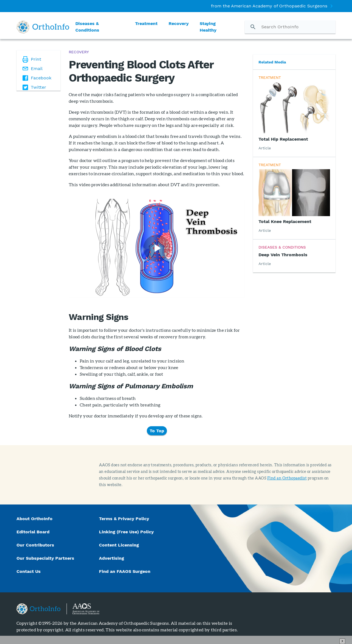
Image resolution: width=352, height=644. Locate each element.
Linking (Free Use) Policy (126, 532)
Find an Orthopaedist (287, 478)
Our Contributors (36, 545)
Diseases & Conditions (87, 27)
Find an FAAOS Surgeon (125, 571)
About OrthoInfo (35, 519)
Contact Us (29, 571)
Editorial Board (33, 532)
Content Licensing (119, 545)
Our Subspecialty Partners (45, 558)
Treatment (146, 23)
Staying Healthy (208, 27)
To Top (157, 431)
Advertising (112, 558)
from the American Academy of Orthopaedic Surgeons (269, 6)
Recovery (179, 23)
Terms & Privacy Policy (124, 519)
